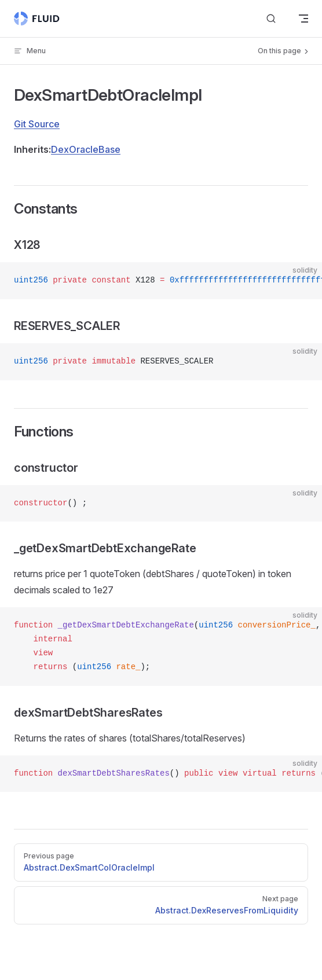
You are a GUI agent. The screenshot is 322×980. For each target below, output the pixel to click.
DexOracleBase (86, 149)
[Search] (271, 19)
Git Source (37, 124)
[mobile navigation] (303, 19)
